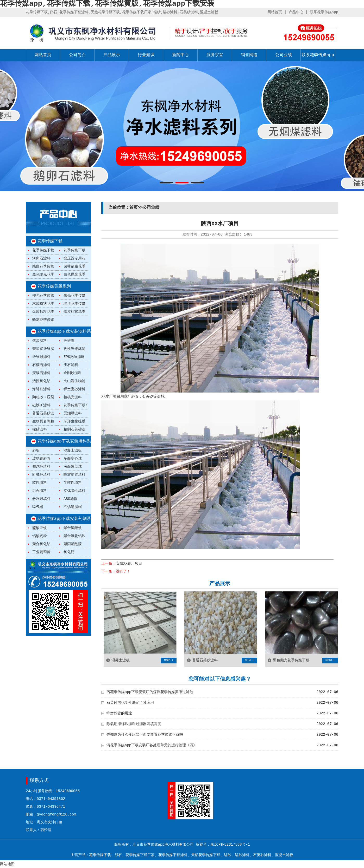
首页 (134, 208)
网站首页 (275, 12)
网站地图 (7, 864)
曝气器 (38, 507)
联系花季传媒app (324, 12)
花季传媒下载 (50, 241)
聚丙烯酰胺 (73, 544)
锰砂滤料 (40, 429)
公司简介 (77, 55)
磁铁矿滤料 (41, 405)
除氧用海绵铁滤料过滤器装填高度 (134, 724)
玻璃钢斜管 (41, 459)
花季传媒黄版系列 (54, 286)
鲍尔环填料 (41, 467)
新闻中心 (180, 55)
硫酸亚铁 (40, 528)
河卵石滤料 (41, 258)
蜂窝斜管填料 (74, 475)
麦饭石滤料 (41, 373)
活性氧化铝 (41, 381)
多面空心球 (73, 459)
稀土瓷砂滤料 (74, 389)
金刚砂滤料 (73, 373)
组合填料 (40, 491)
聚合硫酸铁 (73, 528)
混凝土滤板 (73, 451)
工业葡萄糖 (41, 552)
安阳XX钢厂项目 (129, 564)
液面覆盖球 (73, 467)
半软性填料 (73, 483)
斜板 (36, 451)
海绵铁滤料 (41, 389)
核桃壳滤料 (73, 397)
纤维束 (69, 341)
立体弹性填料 (74, 491)
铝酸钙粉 (40, 536)
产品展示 (112, 55)
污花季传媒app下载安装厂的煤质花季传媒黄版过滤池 (150, 692)
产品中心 (296, 12)
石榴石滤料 (41, 365)
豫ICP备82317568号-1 (230, 845)
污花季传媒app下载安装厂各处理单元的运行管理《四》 (152, 745)
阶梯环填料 (41, 475)
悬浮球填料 (41, 499)
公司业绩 (284, 55)
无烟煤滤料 (73, 413)
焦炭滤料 (40, 341)
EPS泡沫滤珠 (74, 357)
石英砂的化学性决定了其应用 (130, 703)
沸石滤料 (71, 365)
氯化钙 (69, 552)
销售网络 (249, 55)
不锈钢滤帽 (73, 507)
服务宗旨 (215, 55)
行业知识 (146, 55)
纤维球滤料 (41, 357)
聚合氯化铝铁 (74, 536)
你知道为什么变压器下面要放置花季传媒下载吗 (145, 735)
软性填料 (40, 483)
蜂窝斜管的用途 (119, 713)
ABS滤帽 (70, 499)
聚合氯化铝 (41, 544)
